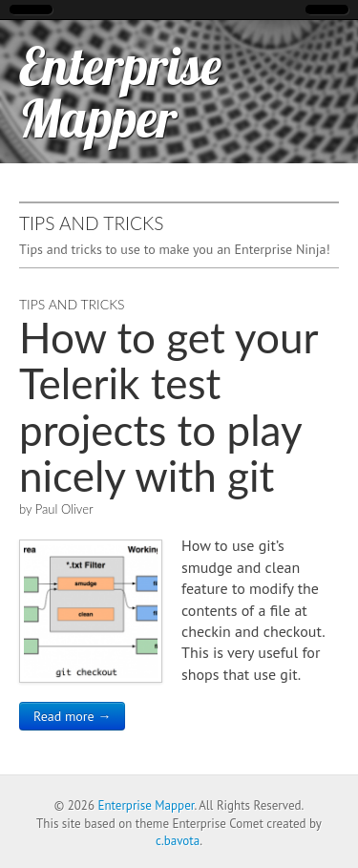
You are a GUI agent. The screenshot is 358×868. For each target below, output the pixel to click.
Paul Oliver (64, 509)
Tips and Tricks (72, 304)
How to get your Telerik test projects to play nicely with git (168, 406)
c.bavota (178, 841)
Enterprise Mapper (120, 92)
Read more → (72, 716)
